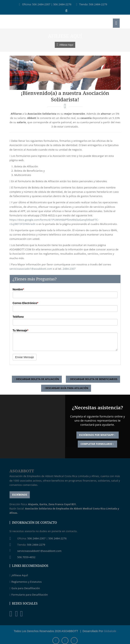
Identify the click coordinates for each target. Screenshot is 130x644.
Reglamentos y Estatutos (26, 582)
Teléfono (18, 317)
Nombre (18, 289)
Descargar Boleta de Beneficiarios (93, 379)
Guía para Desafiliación (25, 588)
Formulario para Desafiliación (29, 595)
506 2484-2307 (41, 4)
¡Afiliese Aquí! (19, 575)
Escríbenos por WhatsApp (98, 435)
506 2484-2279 (98, 4)
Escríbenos (20, 495)
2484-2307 (69, 269)
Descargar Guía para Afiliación (66, 388)
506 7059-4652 (26, 557)
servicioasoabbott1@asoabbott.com (39, 551)
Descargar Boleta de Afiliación (37, 379)
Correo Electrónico (25, 303)
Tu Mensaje (21, 330)
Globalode (110, 631)
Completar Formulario (97, 444)
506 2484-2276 (62, 4)
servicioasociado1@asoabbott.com (31, 269)
